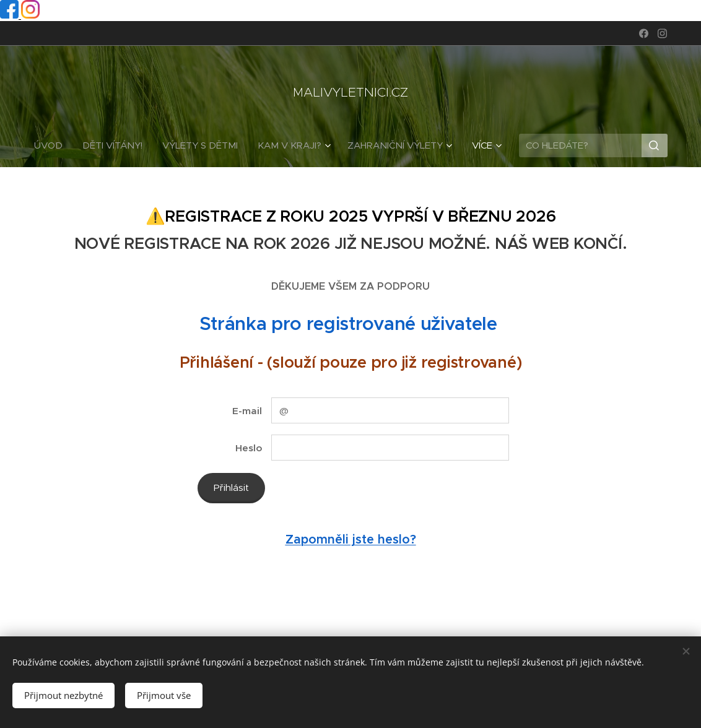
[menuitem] (53, 145)
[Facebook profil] (11, 15)
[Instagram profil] (30, 15)
